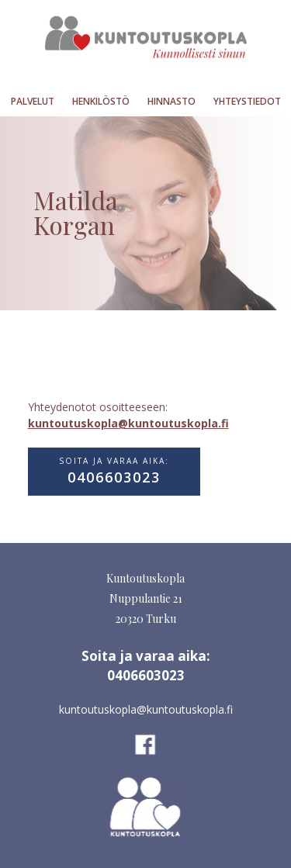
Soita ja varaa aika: (114, 471)
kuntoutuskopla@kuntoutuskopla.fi (128, 423)
